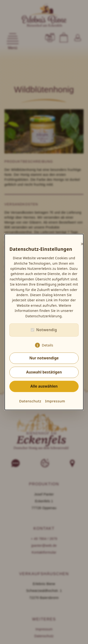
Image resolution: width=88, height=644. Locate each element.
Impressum (55, 401)
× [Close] (82, 244)
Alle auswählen (44, 386)
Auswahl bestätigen (44, 372)
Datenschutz (30, 401)
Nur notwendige (44, 358)
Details (47, 345)
